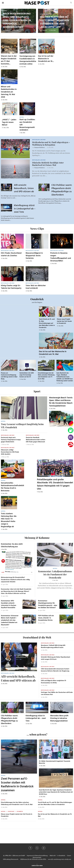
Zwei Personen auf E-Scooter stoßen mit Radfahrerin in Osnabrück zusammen (17, 785)
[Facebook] (30, 848)
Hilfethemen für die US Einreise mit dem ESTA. (33, 859)
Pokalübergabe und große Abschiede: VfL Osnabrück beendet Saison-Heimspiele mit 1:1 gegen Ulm (55, 484)
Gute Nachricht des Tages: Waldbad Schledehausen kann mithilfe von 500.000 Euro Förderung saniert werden (65, 377)
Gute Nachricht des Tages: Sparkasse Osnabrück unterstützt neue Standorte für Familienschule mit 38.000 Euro (56, 792)
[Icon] (12, 241)
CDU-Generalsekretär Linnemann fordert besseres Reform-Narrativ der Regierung (55, 670)
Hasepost (7, 30)
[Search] (71, 3)
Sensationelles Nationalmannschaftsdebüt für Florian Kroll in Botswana (13, 487)
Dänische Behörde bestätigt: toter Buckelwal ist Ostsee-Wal (48, 164)
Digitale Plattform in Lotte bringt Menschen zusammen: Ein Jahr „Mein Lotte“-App (54, 22)
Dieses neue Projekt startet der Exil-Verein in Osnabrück (64, 321)
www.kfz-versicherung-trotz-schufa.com (59, 859)
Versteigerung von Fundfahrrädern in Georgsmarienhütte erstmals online (28, 60)
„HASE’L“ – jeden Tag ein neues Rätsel (9, 122)
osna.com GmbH (20, 855)
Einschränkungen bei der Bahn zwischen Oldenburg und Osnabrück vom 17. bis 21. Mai (46, 376)
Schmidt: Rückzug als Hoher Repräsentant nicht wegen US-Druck (55, 658)
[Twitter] (37, 848)
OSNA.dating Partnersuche (11, 859)
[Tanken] (71, 430)
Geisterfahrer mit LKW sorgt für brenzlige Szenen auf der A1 (27, 375)
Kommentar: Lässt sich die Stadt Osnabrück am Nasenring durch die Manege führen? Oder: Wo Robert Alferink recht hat (16, 591)
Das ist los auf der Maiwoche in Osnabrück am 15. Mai (55, 815)
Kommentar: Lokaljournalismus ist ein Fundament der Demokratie (55, 574)
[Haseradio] (71, 445)
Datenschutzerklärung (41, 855)
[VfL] (71, 437)
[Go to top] (37, 865)
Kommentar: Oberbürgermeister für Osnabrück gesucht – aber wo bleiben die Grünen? (48, 604)
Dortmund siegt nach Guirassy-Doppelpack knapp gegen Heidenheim (11, 440)
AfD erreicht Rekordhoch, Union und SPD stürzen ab (24, 188)
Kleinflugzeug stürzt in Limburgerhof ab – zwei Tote (25, 209)
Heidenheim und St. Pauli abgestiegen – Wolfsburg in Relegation (51, 143)
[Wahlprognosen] (71, 423)
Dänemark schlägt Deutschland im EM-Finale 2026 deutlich (10, 452)
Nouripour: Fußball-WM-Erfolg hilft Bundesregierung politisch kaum (53, 646)
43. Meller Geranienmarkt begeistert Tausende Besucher (55, 762)
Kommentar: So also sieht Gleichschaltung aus (12, 545)
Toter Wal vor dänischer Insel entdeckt (36, 287)
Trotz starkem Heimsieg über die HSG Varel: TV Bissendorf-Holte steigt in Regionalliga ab (9, 520)
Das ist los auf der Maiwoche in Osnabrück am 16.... (46, 59)
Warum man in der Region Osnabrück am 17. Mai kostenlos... (9, 60)
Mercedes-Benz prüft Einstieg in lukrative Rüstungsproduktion (59, 718)
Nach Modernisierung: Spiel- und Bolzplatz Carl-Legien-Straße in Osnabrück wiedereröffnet (17, 21)
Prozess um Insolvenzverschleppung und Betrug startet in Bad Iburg (9, 376)
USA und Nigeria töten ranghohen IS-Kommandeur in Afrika (54, 682)
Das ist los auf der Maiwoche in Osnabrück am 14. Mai (53, 353)
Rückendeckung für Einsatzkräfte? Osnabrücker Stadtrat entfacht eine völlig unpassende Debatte (15, 580)
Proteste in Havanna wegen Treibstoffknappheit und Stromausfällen (61, 257)
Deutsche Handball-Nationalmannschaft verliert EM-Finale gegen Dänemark (36, 440)
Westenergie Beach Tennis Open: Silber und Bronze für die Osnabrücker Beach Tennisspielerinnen (61, 402)
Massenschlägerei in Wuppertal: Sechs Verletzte (34, 256)
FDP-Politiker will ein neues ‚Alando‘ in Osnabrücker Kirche (46, 618)
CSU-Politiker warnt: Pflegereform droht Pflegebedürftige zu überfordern (62, 190)
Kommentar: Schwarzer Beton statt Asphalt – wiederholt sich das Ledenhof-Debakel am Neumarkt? (10, 620)
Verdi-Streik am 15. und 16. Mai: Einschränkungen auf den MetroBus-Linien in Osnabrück (47, 323)
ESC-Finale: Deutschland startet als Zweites (11, 254)
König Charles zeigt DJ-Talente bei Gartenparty (11, 287)
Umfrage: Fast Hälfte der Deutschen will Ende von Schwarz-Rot (57, 693)
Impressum (30, 855)
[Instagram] (44, 848)
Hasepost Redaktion (40, 147)
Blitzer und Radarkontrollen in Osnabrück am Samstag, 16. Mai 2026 (9, 92)
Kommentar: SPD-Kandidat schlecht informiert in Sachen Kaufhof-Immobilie (9, 604)
